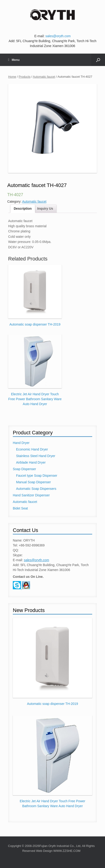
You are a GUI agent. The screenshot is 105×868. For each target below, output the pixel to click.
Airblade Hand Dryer (31, 462)
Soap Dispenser (24, 469)
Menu (14, 60)
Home (12, 77)
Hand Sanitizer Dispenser (31, 495)
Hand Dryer (21, 443)
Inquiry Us (45, 209)
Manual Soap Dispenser (33, 482)
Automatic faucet (44, 77)
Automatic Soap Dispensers (36, 489)
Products (25, 77)
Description (23, 209)
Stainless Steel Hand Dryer (36, 456)
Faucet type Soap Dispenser (37, 476)
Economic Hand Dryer (32, 449)
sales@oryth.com (58, 36)
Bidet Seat (20, 508)
